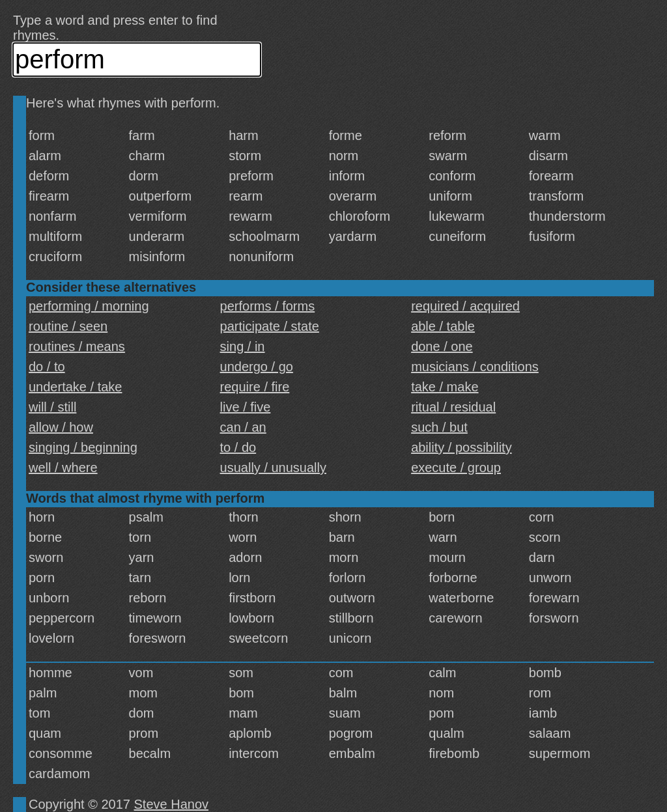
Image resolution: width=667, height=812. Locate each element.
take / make (445, 387)
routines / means (77, 346)
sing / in (243, 346)
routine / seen (68, 326)
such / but (439, 427)
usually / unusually (273, 468)
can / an (243, 427)
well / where (63, 468)
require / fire (255, 387)
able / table (443, 326)
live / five (246, 407)
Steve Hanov (172, 804)
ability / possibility (461, 447)
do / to (47, 367)
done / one (442, 346)
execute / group (456, 468)
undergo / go (257, 367)
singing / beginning (83, 447)
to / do (238, 447)
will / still (52, 407)
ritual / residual (453, 407)
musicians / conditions (475, 367)
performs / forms (268, 306)
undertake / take (75, 387)
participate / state (270, 326)
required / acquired (465, 306)
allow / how (61, 427)
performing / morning (89, 306)
